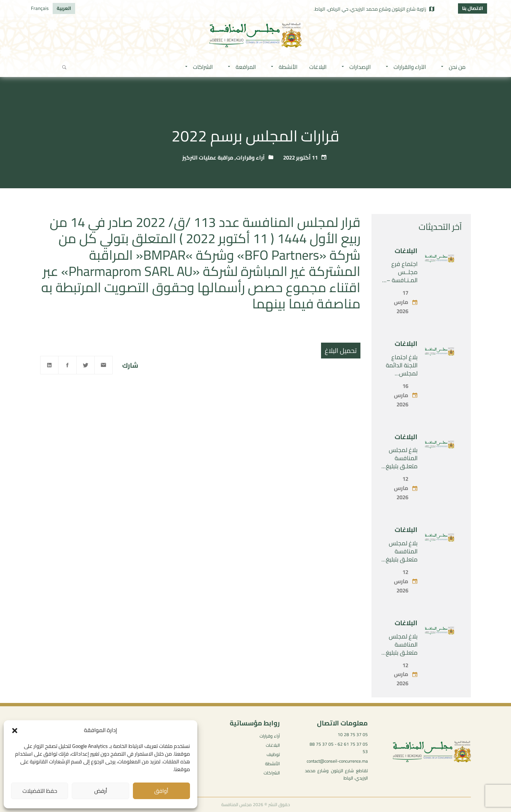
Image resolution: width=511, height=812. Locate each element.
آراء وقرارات (250, 157)
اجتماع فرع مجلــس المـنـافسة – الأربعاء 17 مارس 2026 (402, 280)
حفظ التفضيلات (40, 791)
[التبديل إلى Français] (40, 8)
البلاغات (406, 251)
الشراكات (272, 773)
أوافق (161, 791)
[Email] (103, 365)
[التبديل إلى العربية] (64, 8)
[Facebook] (67, 365)
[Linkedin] (49, 365)
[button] (15, 731)
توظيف (273, 754)
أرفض (101, 791)
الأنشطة (272, 764)
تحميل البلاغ (341, 351)
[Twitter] (85, 365)
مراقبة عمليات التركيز (208, 157)
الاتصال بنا (473, 8)
